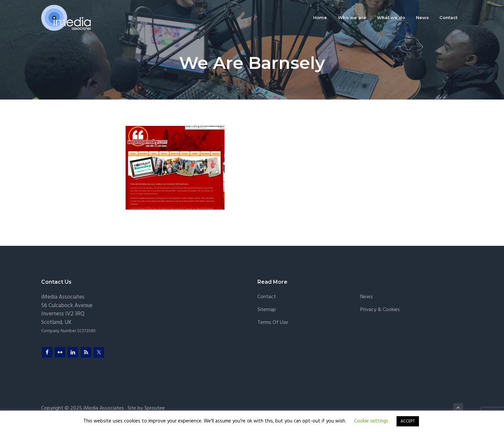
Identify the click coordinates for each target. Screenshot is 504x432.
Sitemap (267, 310)
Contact (267, 297)
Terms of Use (273, 323)
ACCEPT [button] (408, 421)
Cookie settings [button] (371, 421)
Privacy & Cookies (380, 310)
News (367, 297)
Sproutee (155, 408)
